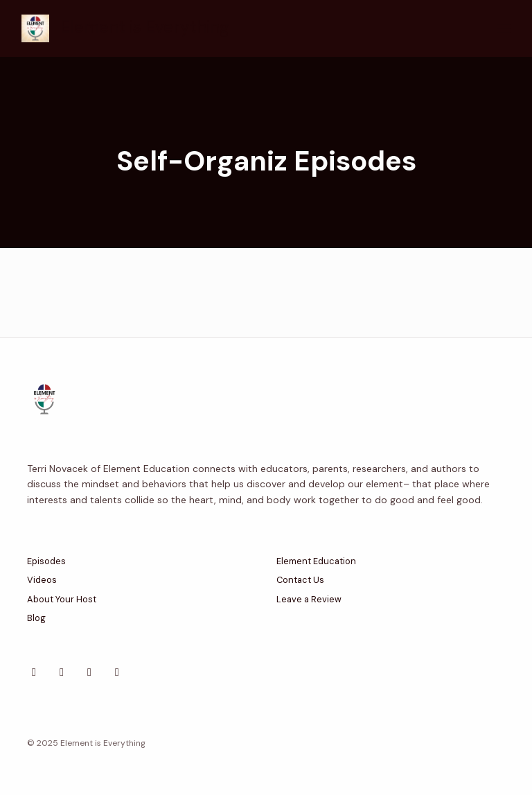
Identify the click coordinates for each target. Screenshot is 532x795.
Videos (42, 580)
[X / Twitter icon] (34, 672)
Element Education (316, 561)
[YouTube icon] (117, 672)
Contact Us (300, 580)
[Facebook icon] (62, 672)
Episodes (46, 561)
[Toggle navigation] (504, 29)
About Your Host (62, 599)
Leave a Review (309, 599)
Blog (36, 618)
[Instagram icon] (89, 672)
